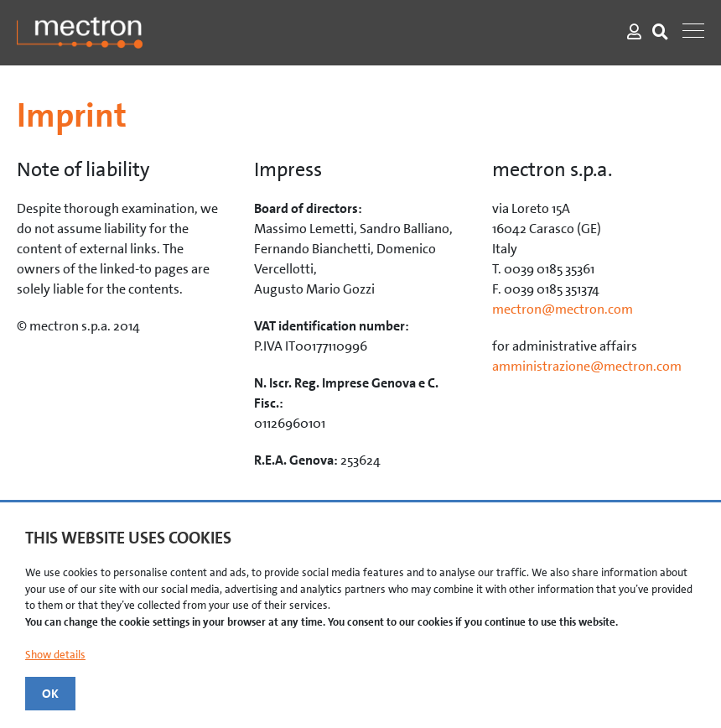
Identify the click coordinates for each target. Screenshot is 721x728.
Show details (55, 655)
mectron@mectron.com (563, 309)
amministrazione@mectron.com (587, 366)
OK (50, 694)
